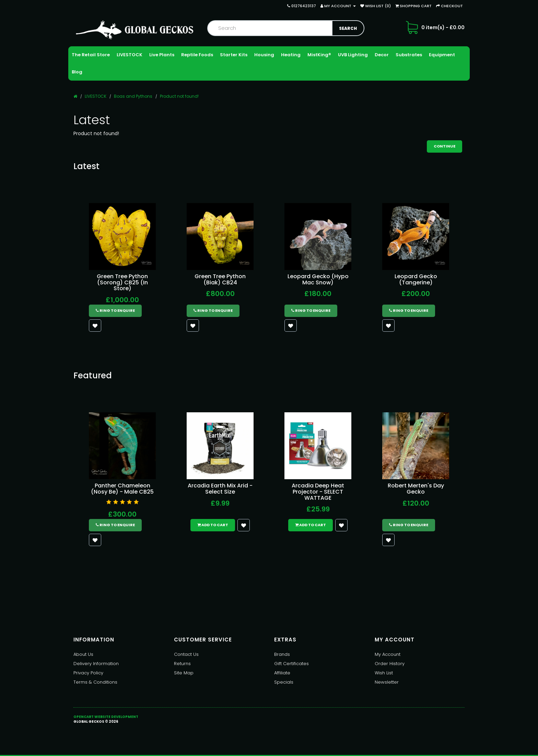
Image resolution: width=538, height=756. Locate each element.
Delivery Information (96, 664)
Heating (291, 55)
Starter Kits (234, 55)
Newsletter (387, 682)
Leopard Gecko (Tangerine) (416, 279)
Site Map (184, 673)
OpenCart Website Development (106, 717)
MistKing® (319, 55)
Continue (445, 146)
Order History (390, 664)
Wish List (384, 673)
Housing (264, 55)
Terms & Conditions (95, 682)
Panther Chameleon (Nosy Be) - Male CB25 (122, 489)
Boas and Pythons (133, 96)
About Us (83, 654)
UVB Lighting (353, 55)
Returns (182, 664)
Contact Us (186, 654)
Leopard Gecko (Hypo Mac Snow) (318, 279)
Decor (382, 55)
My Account (388, 654)
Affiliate (282, 673)
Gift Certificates (291, 664)
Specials (284, 682)
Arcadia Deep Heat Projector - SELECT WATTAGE (318, 492)
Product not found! (179, 96)
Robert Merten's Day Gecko (416, 489)
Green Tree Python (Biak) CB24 (220, 279)
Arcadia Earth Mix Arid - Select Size (220, 489)
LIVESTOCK (130, 55)
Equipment (442, 55)
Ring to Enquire (115, 310)
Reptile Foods (197, 55)
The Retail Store (91, 55)
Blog (77, 72)
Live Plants (162, 55)
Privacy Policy (88, 673)
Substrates (409, 55)
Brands (282, 654)
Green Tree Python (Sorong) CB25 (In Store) (122, 282)
